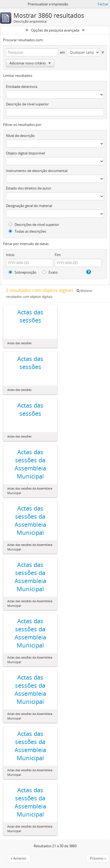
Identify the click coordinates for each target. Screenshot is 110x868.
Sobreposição (23, 272)
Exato (50, 272)
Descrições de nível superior (34, 225)
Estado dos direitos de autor (29, 188)
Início (10, 255)
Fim (58, 255)
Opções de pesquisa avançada (55, 30)
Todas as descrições (27, 231)
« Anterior (19, 858)
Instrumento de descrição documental (37, 171)
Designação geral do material (29, 206)
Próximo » (98, 858)
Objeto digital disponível (25, 153)
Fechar (103, 4)
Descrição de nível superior (27, 104)
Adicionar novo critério (30, 63)
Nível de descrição (20, 136)
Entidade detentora (22, 87)
